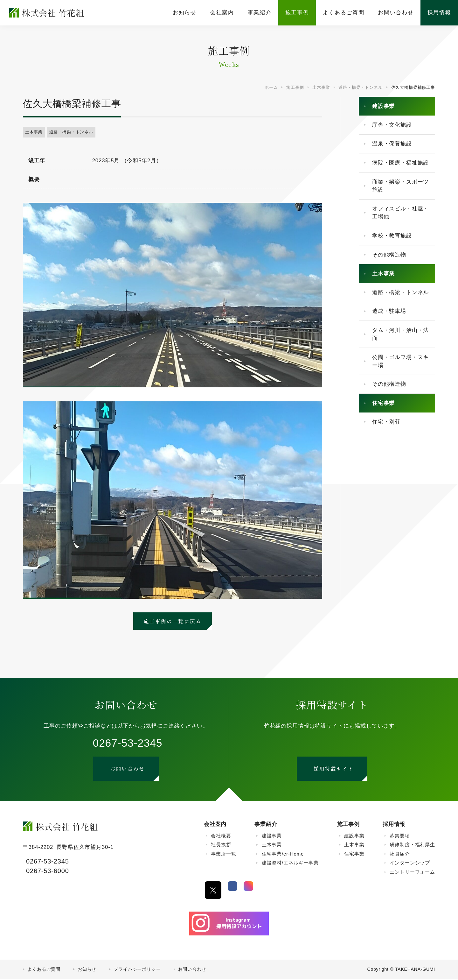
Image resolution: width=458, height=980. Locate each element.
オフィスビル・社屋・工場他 (400, 213)
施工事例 (348, 825)
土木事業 (34, 132)
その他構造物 (389, 255)
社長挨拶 (221, 846)
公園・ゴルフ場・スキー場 (400, 361)
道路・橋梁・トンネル (71, 132)
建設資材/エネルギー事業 (290, 864)
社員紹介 (400, 855)
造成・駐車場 (389, 311)
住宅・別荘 (386, 422)
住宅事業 (383, 403)
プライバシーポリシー (137, 970)
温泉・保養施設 (392, 144)
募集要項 (400, 837)
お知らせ (87, 970)
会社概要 (221, 837)
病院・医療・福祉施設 (400, 163)
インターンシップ (410, 864)
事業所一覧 (223, 855)
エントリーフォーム (412, 873)
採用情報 (394, 825)
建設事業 (383, 106)
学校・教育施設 (392, 236)
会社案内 (215, 825)
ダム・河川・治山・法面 (400, 334)
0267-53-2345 (128, 744)
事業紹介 (266, 825)
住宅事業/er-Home (283, 855)
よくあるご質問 (44, 970)
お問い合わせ (192, 970)
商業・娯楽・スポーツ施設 (400, 186)
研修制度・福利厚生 (412, 846)
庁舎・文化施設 (392, 125)
